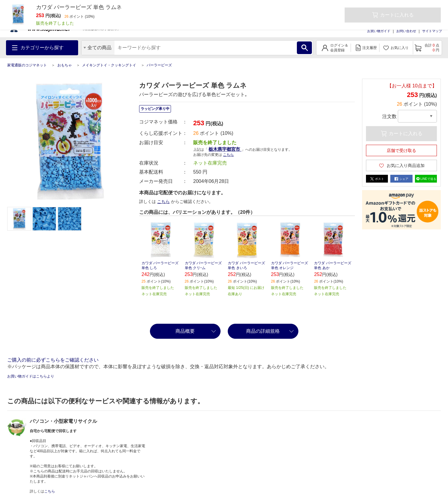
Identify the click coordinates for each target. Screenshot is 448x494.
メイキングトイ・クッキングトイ (109, 65)
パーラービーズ (159, 65)
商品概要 (185, 331)
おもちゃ (65, 65)
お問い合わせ (406, 31)
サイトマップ (432, 31)
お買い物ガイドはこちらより (31, 376)
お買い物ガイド (379, 31)
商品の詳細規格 (263, 331)
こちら (228, 155)
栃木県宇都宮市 (225, 149)
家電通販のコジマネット (27, 65)
